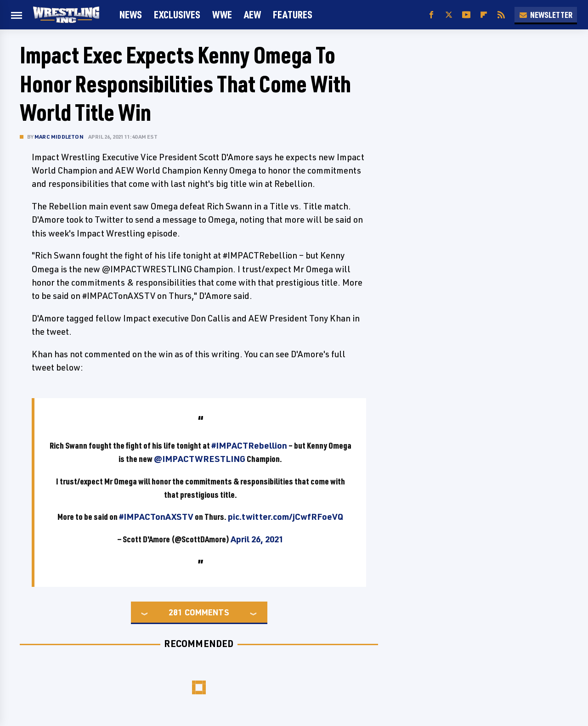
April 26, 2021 (257, 539)
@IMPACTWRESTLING (200, 459)
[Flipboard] (484, 15)
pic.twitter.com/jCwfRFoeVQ (286, 517)
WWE (222, 14)
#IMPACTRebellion (249, 445)
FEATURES (293, 14)
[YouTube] (466, 15)
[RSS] (501, 15)
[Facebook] (431, 15)
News (131, 14)
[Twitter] (449, 15)
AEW (252, 14)
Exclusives (177, 14)
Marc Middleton (59, 137)
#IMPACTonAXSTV (156, 517)
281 (175, 612)
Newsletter (546, 15)
